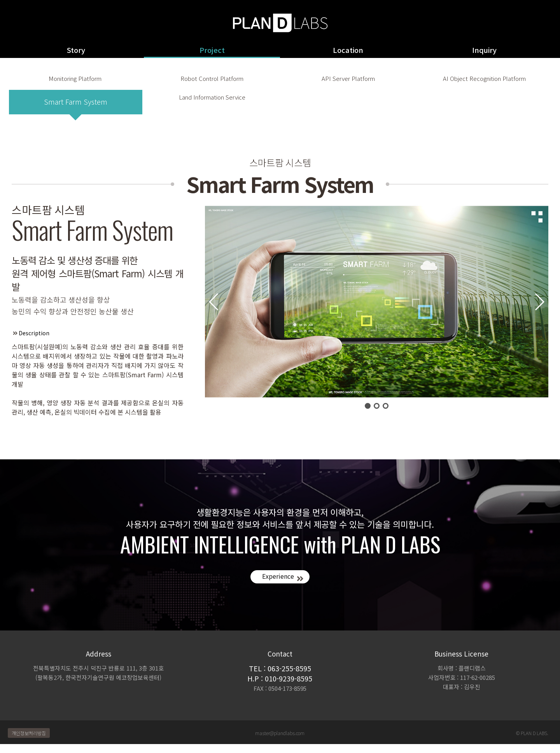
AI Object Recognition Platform (485, 83)
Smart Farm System (76, 110)
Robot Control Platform (212, 83)
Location (348, 50)
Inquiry (484, 50)
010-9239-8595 (289, 687)
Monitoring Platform (75, 83)
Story (76, 50)
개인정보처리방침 (29, 742)
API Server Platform (348, 83)
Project (212, 50)
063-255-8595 (289, 677)
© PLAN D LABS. (532, 742)
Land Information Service (213, 110)
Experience (276, 586)
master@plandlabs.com (280, 742)
